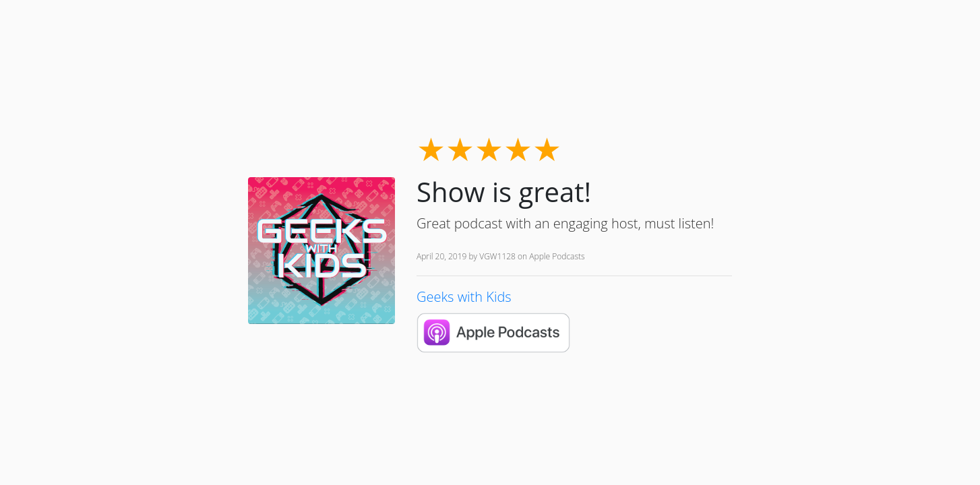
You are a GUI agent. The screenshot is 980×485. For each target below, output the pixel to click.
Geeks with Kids (464, 297)
